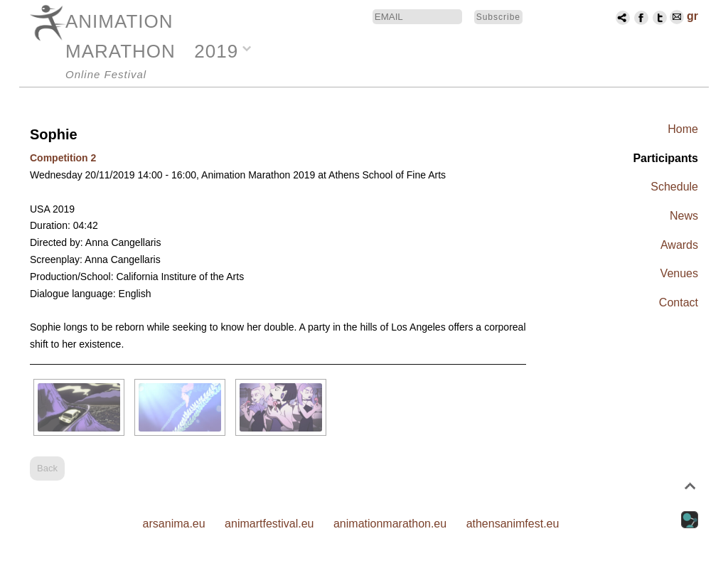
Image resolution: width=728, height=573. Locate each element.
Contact (679, 302)
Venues (679, 273)
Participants (665, 158)
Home (683, 129)
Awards (679, 245)
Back (47, 468)
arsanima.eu (174, 524)
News (684, 216)
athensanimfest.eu (513, 524)
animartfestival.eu (269, 524)
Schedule (674, 187)
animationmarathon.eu (390, 524)
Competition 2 (63, 158)
